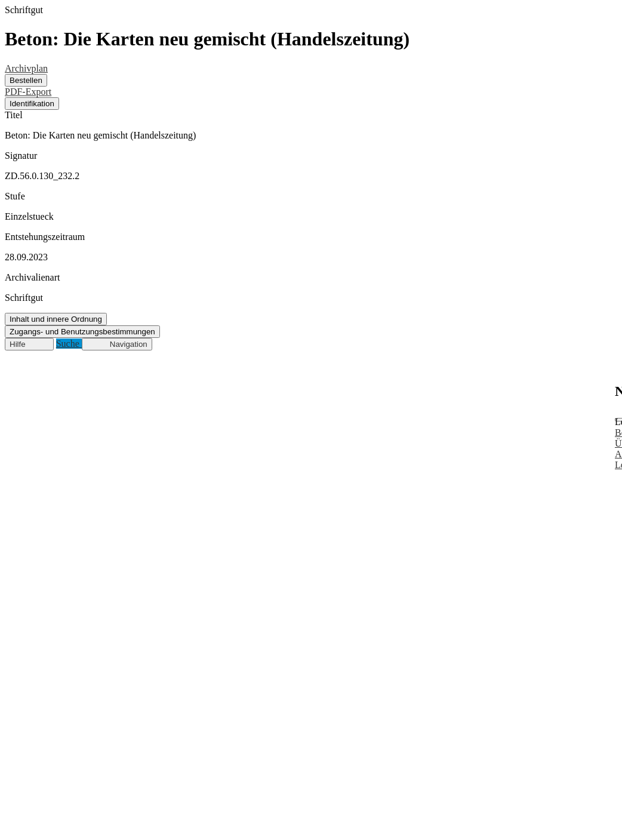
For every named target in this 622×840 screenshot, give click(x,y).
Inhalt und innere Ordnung (56, 319)
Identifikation (32, 104)
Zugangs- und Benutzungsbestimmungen (82, 332)
